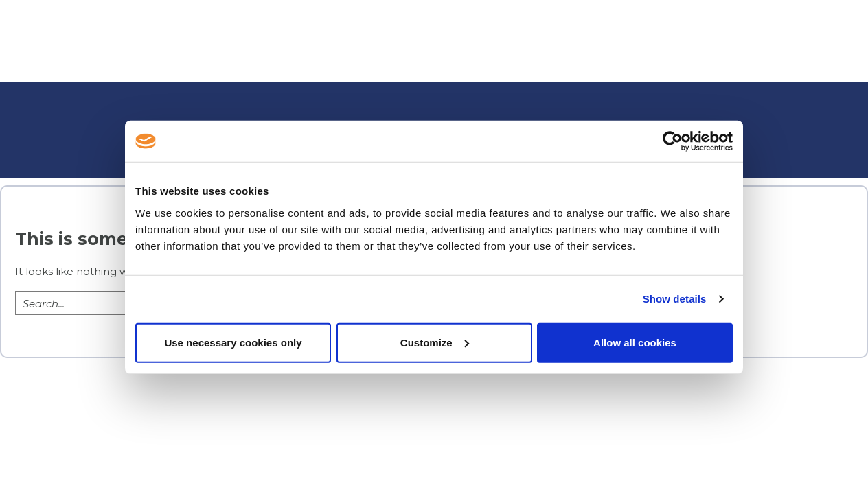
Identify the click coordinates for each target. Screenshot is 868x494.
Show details (675, 299)
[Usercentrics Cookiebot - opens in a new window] (673, 141)
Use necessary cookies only (233, 342)
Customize (435, 342)
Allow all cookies (635, 342)
